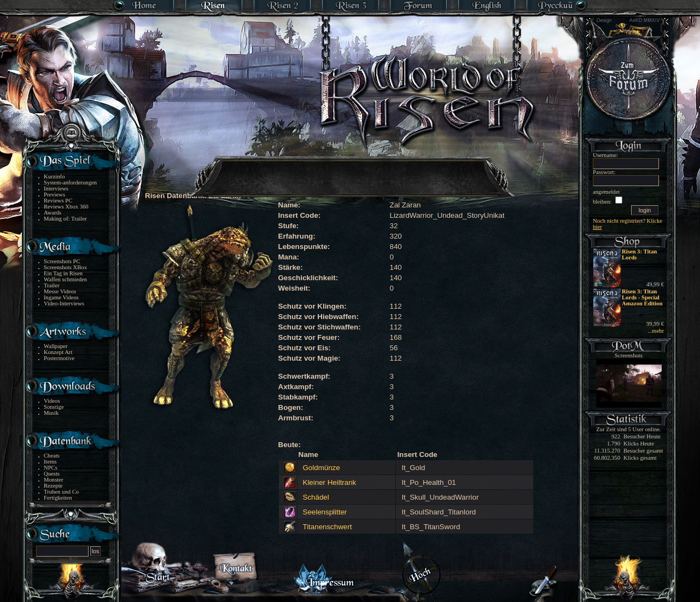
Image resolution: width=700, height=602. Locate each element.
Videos (52, 401)
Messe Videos (60, 291)
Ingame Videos (61, 297)
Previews (54, 195)
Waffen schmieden (65, 279)
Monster (54, 480)
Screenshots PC (62, 261)
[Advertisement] (351, 170)
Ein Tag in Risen (63, 273)
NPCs (51, 468)
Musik (51, 413)
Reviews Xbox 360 (66, 207)
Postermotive (59, 358)
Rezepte (53, 486)
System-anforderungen (70, 183)
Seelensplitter (325, 512)
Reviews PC (58, 201)
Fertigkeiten (58, 498)
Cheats (52, 456)
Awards (52, 213)
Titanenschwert (328, 527)
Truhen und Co (61, 492)
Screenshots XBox (65, 267)
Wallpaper (56, 346)
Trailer (52, 285)
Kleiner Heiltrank (330, 482)
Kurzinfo (54, 176)
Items (50, 462)
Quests (52, 474)
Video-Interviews (64, 303)
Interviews (56, 189)
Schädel (316, 497)
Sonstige (54, 407)
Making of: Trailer (65, 219)
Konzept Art (58, 352)
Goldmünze (322, 468)
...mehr (656, 331)
